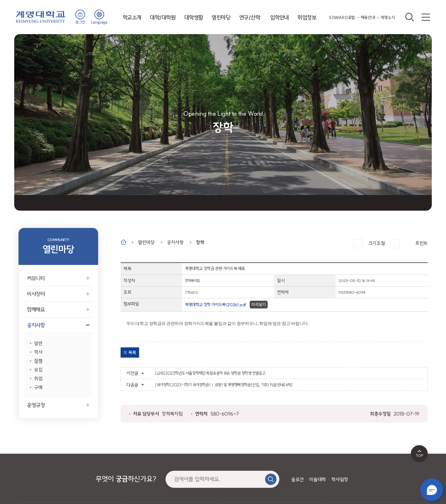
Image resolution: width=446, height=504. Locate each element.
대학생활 (194, 17)
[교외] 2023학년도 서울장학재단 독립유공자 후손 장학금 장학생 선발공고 (210, 373)
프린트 (422, 243)
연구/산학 (250, 17)
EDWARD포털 (342, 17)
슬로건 (298, 479)
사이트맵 (426, 17)
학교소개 (132, 17)
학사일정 (340, 479)
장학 (200, 242)
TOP (419, 455)
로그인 (80, 22)
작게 (395, 244)
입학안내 (280, 17)
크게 (358, 244)
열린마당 (221, 17)
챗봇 (432, 490)
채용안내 (368, 17)
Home (124, 242)
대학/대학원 (163, 17)
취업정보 (307, 17)
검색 (410, 17)
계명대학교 (41, 16)
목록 (132, 352)
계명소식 (388, 17)
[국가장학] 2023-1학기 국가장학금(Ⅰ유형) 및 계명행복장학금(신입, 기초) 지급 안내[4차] (224, 385)
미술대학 (317, 479)
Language (99, 22)
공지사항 (175, 242)
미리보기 (259, 305)
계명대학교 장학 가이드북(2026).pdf (216, 305)
